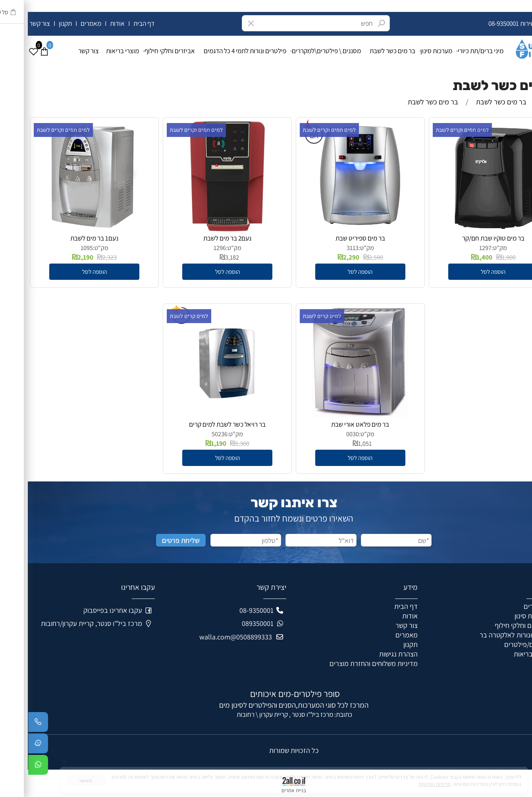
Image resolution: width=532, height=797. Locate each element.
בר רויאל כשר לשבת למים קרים (199, 424)
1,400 (457, 257)
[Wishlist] (6, 51)
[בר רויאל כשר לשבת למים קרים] (199, 415)
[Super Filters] (505, 47)
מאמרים (63, 23)
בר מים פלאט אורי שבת (332, 424)
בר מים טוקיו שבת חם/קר (465, 238)
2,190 (58, 257)
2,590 (348, 257)
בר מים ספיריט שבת (332, 238)
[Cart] (16, 51)
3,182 (204, 257)
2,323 (82, 257)
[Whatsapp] (10, 767)
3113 (325, 248)
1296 (192, 248)
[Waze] (10, 745)
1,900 (481, 257)
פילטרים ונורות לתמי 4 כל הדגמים (217, 51)
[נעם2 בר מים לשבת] (200, 229)
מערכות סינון (408, 51)
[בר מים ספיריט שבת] (332, 229)
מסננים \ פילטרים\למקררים (300, 51)
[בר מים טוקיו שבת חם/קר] (466, 229)
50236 (192, 434)
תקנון (37, 23)
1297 (458, 248)
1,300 (215, 443)
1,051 (337, 443)
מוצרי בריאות (95, 51)
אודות (90, 23)
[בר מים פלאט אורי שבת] (332, 415)
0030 (325, 434)
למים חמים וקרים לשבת (435, 130)
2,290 (323, 257)
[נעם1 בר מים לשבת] (67, 229)
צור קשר (13, 23)
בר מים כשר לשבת (365, 51)
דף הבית (116, 23)
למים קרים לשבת (294, 316)
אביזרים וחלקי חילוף (143, 51)
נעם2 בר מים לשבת (199, 238)
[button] (465, 272)
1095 (59, 248)
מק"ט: (471, 248)
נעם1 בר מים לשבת (66, 238)
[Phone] (10, 724)
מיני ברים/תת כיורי (452, 51)
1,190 (191, 443)
